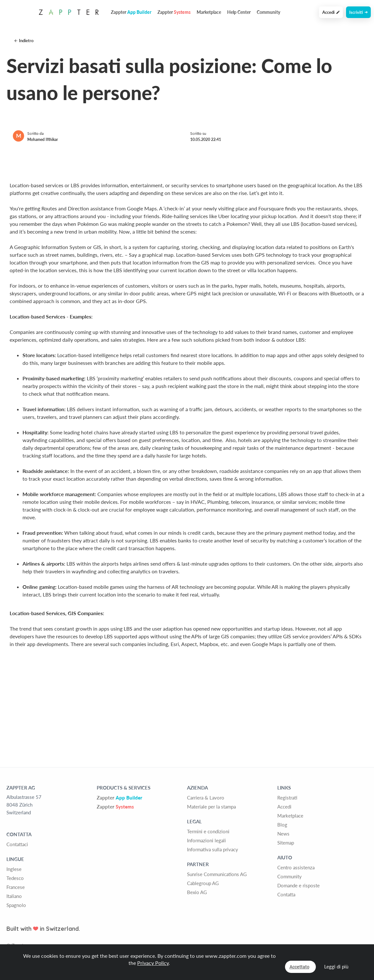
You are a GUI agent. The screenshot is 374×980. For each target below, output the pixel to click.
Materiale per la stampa (211, 807)
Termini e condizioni (208, 831)
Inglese (14, 869)
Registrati (287, 798)
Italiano (14, 896)
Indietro (24, 41)
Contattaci (17, 844)
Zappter (120, 798)
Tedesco (15, 878)
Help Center (239, 12)
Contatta (286, 894)
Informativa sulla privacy (213, 849)
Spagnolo (16, 905)
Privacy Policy (153, 963)
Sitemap (286, 843)
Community (268, 12)
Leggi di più (336, 966)
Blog (282, 825)
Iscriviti (358, 12)
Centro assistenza (296, 867)
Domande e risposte (298, 885)
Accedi (331, 12)
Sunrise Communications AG (217, 874)
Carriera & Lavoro (206, 798)
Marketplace (209, 12)
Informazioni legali (206, 840)
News (283, 834)
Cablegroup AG (203, 883)
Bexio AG (197, 892)
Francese (16, 887)
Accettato (299, 967)
